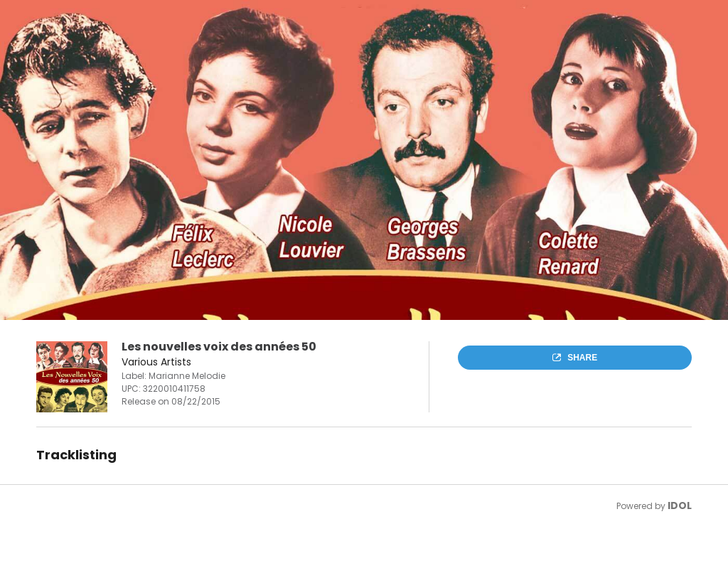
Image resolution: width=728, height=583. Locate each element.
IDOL (680, 506)
